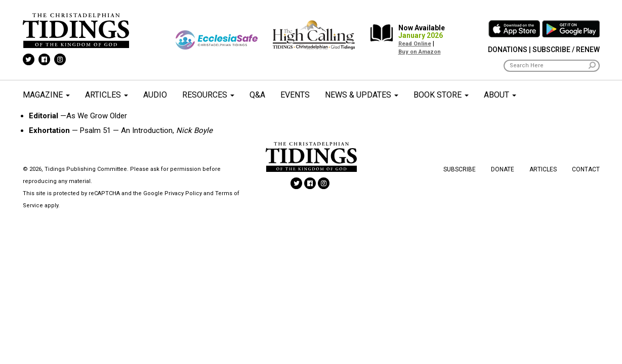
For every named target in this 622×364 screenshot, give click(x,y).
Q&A (257, 95)
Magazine (46, 95)
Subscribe (460, 169)
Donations (508, 50)
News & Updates (362, 95)
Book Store (441, 95)
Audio (155, 95)
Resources (208, 95)
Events (295, 95)
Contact (586, 169)
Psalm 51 (95, 130)
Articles (107, 95)
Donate (503, 169)
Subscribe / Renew (566, 50)
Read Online (415, 44)
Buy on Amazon (420, 52)
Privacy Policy (183, 193)
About (500, 95)
